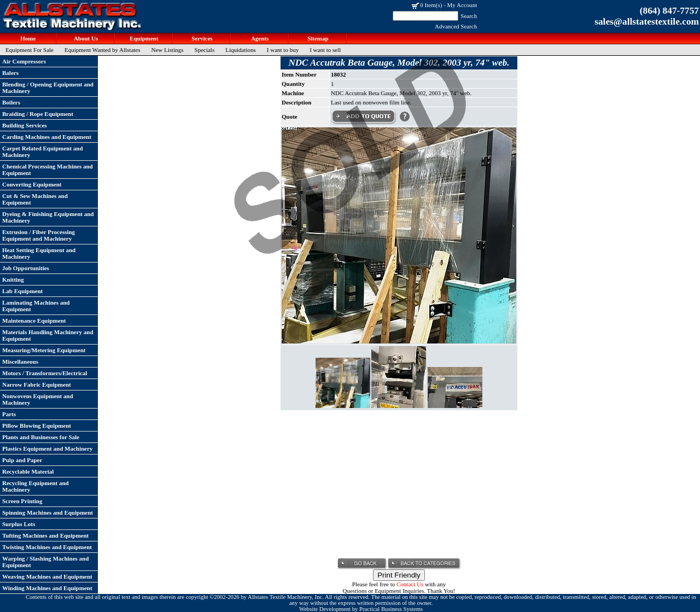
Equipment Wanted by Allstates (103, 50)
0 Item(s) (431, 5)
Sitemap (317, 38)
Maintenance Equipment (34, 320)
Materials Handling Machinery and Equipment (48, 335)
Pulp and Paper (22, 460)
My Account (462, 5)
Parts (9, 414)
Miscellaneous (20, 362)
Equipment (143, 38)
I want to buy (283, 50)
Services (201, 38)
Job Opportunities (26, 268)
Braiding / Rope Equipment (38, 114)
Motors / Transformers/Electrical (45, 373)
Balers (10, 73)
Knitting (13, 279)
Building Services (25, 125)
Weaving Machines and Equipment (47, 576)
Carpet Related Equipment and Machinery (43, 151)
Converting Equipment (32, 184)
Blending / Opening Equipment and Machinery (48, 88)
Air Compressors (24, 61)
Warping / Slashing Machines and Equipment (45, 562)
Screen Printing (22, 501)
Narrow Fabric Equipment (37, 384)
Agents (259, 38)
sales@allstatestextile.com (647, 22)
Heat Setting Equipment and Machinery (39, 253)
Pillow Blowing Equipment (37, 426)
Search (469, 16)
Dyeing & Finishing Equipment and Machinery (48, 217)
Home (28, 38)
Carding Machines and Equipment (47, 137)
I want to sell (325, 50)
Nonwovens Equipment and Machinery (38, 399)
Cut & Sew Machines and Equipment (35, 199)
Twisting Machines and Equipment (47, 547)
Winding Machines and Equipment (47, 588)
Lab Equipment (22, 291)
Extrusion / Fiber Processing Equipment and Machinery (39, 235)
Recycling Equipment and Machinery (36, 486)
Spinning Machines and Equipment (48, 512)
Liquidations (241, 50)
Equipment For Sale (30, 50)
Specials (205, 50)
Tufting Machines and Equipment (45, 535)
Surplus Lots (19, 524)
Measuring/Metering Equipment (44, 350)
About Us (85, 38)
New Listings (168, 50)
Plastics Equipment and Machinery (47, 448)
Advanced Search (456, 26)
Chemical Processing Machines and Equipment (48, 170)
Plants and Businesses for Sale (41, 437)
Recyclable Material (28, 471)
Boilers (11, 102)
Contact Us (410, 584)
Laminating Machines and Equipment (36, 306)
